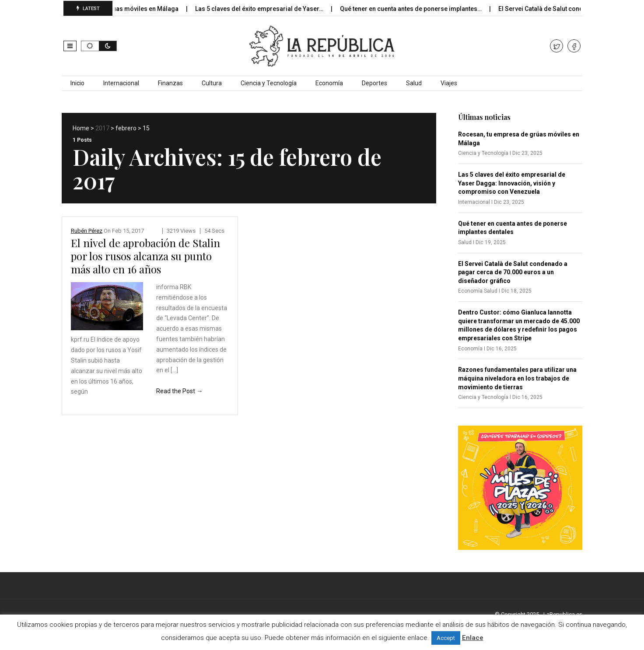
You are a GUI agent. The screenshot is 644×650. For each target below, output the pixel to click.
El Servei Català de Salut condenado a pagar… (571, 9)
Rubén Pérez (87, 231)
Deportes (374, 83)
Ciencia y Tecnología (269, 83)
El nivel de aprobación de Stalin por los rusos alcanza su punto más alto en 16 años (145, 256)
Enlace (473, 638)
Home (81, 128)
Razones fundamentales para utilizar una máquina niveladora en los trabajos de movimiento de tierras (517, 378)
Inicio (77, 83)
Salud (414, 83)
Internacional (121, 83)
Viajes (449, 83)
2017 (102, 128)
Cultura (212, 83)
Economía (329, 83)
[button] (70, 46)
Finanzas (170, 83)
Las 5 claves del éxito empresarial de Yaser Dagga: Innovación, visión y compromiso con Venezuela (512, 183)
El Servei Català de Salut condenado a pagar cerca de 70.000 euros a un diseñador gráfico (513, 272)
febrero (126, 128)
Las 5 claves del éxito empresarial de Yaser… (267, 9)
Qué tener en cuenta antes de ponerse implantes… (418, 9)
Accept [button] (446, 638)
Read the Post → (179, 391)
